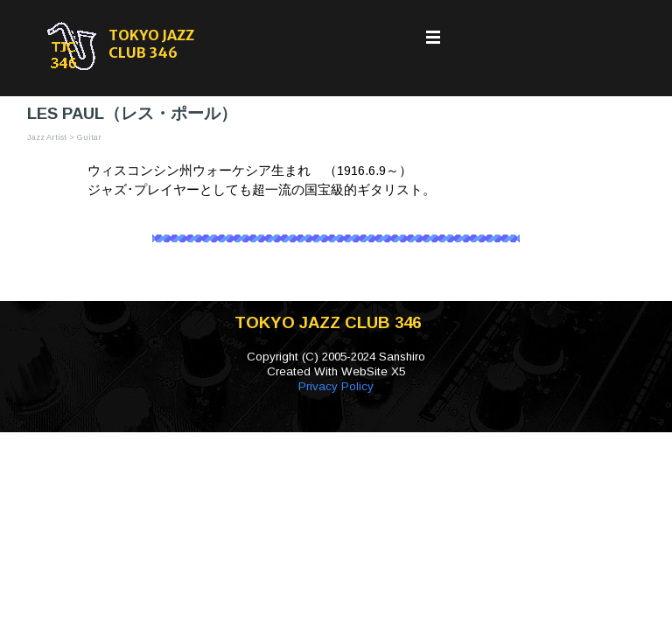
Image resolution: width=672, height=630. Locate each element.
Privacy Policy (336, 386)
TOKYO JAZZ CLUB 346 (153, 44)
